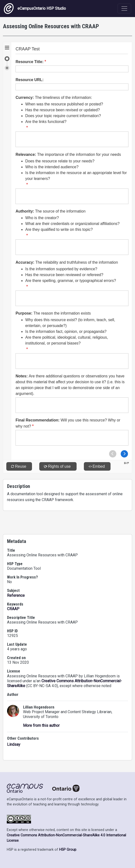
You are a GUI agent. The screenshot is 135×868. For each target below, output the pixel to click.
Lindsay (14, 744)
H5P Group (68, 850)
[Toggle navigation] (124, 9)
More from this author (41, 725)
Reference (16, 595)
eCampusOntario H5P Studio (35, 9)
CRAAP (13, 609)
